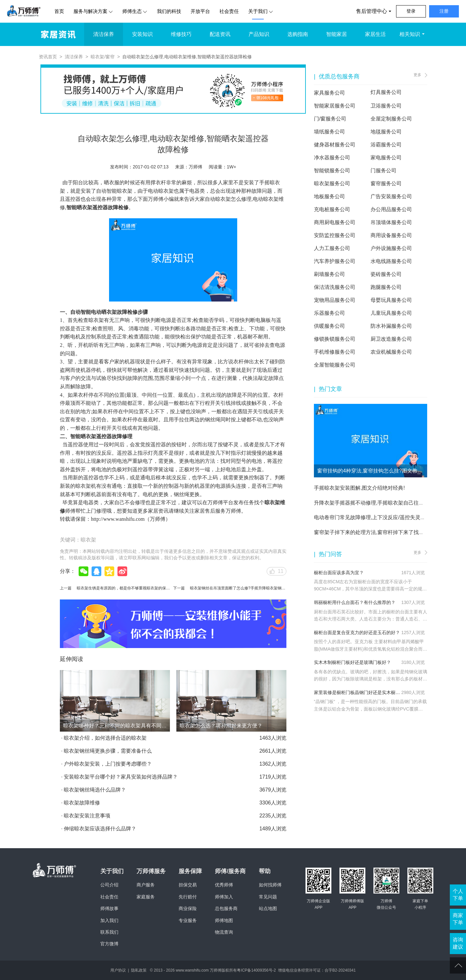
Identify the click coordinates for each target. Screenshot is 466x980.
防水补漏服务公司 (391, 326)
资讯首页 (48, 57)
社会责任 (229, 11)
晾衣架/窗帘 (103, 57)
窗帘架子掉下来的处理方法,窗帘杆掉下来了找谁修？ (374, 532)
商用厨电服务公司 (335, 222)
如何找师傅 (270, 885)
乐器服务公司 (329, 313)
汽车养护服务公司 (335, 261)
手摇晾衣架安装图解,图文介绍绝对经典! (359, 488)
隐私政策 (139, 970)
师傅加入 (224, 897)
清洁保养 (104, 34)
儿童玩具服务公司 (391, 313)
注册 (444, 11)
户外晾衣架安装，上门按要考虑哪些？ (108, 764)
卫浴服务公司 (386, 106)
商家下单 (458, 919)
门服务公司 (383, 171)
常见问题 (268, 897)
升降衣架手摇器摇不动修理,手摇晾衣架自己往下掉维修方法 (382, 503)
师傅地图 (224, 920)
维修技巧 (181, 34)
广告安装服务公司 (391, 196)
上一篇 (66, 588)
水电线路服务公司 (391, 261)
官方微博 (109, 944)
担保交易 (188, 885)
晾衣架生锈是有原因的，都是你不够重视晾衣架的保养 (123, 588)
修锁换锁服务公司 (335, 339)
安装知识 (142, 34)
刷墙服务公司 (329, 274)
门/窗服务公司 (330, 119)
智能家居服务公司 (335, 106)
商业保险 (188, 908)
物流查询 (224, 932)
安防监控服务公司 (335, 235)
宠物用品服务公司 (335, 300)
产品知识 (259, 34)
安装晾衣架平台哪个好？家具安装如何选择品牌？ (121, 777)
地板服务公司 (329, 196)
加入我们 (109, 920)
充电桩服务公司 (332, 209)
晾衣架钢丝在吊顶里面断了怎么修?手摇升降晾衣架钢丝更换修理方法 (249, 588)
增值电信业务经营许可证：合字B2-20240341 (317, 970)
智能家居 (337, 34)
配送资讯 (220, 34)
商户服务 (146, 885)
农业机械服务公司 (391, 352)
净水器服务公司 (332, 158)
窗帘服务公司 (386, 183)
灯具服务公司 (386, 92)
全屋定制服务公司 (391, 119)
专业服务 (188, 920)
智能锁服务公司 (332, 171)
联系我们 (109, 932)
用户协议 (118, 970)
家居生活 (375, 34)
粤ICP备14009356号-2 (256, 970)
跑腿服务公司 (386, 287)
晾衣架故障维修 (82, 803)
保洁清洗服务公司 (335, 287)
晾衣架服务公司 (332, 183)
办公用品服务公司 (391, 209)
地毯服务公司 (386, 132)
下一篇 (179, 588)
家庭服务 (146, 897)
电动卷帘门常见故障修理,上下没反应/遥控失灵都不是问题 (380, 517)
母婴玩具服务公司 (391, 300)
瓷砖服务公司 (386, 274)
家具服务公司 (329, 93)
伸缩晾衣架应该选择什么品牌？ (100, 829)
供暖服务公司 (329, 326)
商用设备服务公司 (391, 235)
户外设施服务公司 (391, 248)
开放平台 (200, 11)
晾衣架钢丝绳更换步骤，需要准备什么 (108, 751)
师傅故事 (109, 908)
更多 (417, 75)
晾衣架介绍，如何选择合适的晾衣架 (105, 738)
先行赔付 (188, 897)
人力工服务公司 (332, 248)
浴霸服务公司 (386, 145)
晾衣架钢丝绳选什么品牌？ (95, 790)
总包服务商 (226, 908)
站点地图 (268, 908)
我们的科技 (169, 11)
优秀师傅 (224, 885)
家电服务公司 (386, 158)
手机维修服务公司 (335, 352)
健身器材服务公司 (335, 145)
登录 (411, 11)
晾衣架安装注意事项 (87, 816)
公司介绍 (109, 885)
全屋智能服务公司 (335, 365)
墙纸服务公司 (329, 132)
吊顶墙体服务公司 (391, 222)
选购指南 (298, 34)
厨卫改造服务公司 (391, 339)
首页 (59, 11)
